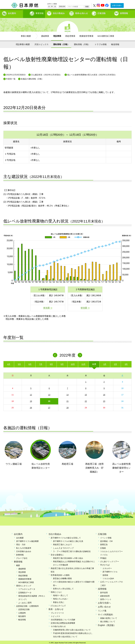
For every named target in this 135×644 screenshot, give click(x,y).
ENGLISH (62, 7)
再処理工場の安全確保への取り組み (68, 557)
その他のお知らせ (58, 626)
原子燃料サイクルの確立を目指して (66, 537)
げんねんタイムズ (58, 605)
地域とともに (56, 591)
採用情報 (124, 13)
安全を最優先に (57, 554)
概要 (18, 565)
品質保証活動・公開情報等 (27, 605)
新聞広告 (104, 544)
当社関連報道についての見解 (63, 619)
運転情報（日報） (61, 43)
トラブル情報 (101, 43)
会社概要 (20, 537)
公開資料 (22, 612)
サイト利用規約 (105, 614)
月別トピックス (41, 43)
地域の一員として (61, 595)
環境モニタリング (24, 585)
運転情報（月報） (82, 43)
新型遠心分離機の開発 (62, 578)
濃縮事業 (45, 35)
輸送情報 (115, 43)
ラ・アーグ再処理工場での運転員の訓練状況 (72, 550)
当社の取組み (59, 13)
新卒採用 (104, 592)
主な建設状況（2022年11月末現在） (46, 74)
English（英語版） (107, 624)
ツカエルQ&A (108, 578)
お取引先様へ (117, 5)
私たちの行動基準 (24, 547)
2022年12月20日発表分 (16, 74)
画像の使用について (109, 617)
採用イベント (106, 598)
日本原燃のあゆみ (24, 550)
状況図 (47, 307)
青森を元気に (59, 601)
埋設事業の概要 (23, 43)
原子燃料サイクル (110, 571)
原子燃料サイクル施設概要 (27, 540)
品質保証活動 (24, 609)
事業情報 (34, 13)
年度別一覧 (11, 78)
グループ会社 (22, 557)
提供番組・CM (106, 540)
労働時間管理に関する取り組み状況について (72, 629)
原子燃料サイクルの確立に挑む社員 (68, 540)
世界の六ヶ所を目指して (63, 588)
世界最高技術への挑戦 (60, 574)
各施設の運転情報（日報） (32, 78)
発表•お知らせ (82, 13)
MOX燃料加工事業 (106, 35)
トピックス (55, 615)
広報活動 (102, 13)
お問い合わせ (104, 606)
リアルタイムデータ (27, 588)
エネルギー (107, 567)
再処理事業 (70, 35)
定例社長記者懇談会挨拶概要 (63, 622)
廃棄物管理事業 (86, 35)
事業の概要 (26, 35)
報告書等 (22, 615)
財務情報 (20, 554)
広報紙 (103, 547)
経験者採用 (105, 595)
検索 (87, 7)
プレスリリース (57, 612)
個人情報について (108, 621)
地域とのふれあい (61, 598)
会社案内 (12, 13)
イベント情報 (106, 537)
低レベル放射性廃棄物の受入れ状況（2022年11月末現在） (92, 74)
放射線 (105, 574)
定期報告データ (25, 592)
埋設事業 (57, 35)
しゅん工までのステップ (63, 547)
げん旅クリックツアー (110, 561)
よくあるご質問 (25, 602)
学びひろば (105, 564)
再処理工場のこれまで (62, 544)
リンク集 (102, 610)
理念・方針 (21, 544)
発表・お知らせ (56, 608)
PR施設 (103, 557)
